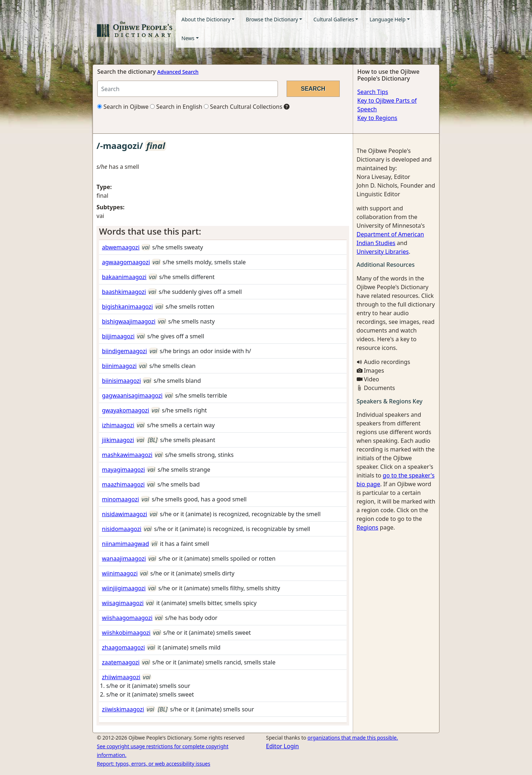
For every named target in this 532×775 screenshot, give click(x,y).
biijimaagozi (118, 336)
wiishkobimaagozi (126, 633)
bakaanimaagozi (124, 277)
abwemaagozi (121, 247)
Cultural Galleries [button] (334, 19)
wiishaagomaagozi (127, 618)
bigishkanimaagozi (127, 307)
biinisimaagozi (121, 381)
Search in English (176, 107)
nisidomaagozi (122, 529)
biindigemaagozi (125, 351)
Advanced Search (178, 72)
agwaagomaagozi (126, 262)
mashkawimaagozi (127, 455)
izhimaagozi (118, 425)
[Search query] (188, 89)
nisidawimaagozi (125, 514)
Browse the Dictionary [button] (272, 19)
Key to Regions (377, 118)
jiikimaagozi (118, 440)
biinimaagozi (119, 366)
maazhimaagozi (123, 484)
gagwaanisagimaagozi (132, 395)
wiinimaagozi (120, 573)
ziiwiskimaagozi (123, 709)
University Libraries (383, 252)
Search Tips (373, 92)
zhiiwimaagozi (121, 677)
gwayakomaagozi (126, 410)
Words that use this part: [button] (150, 231)
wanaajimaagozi (124, 558)
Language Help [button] (387, 19)
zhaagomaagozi (123, 647)
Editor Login (282, 746)
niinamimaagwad (125, 544)
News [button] (188, 38)
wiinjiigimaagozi (124, 588)
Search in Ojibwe (123, 107)
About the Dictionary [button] (206, 19)
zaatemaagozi (121, 662)
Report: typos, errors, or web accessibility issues (154, 764)
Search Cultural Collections (243, 107)
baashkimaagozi (124, 292)
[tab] (223, 232)
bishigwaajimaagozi (129, 321)
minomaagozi (121, 499)
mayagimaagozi (123, 470)
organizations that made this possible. (353, 738)
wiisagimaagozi (123, 603)
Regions (368, 527)
